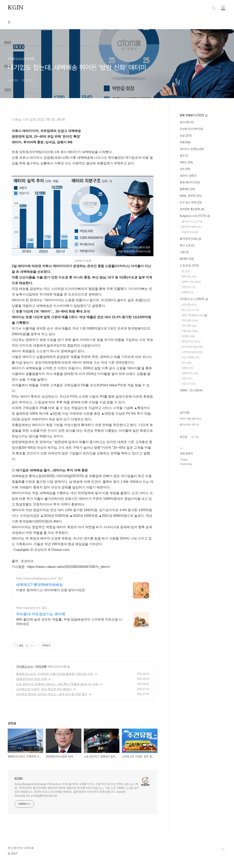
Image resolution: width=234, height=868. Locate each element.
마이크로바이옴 (192, 347)
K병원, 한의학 (191, 196)
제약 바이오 (191, 342)
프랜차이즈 (190, 373)
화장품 (188, 336)
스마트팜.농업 (192, 352)
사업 (184, 252)
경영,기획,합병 (194, 315)
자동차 (187, 368)
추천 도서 (189, 287)
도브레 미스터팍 (191, 129)
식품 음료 (190, 331)
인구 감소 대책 (191, 202)
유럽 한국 (190, 232)
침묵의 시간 (191, 282)
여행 (185, 142)
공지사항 (187, 122)
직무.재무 (189, 326)
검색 (214, 8)
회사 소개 (187, 245)
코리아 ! (188, 176)
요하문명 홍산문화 (192, 209)
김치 (185, 169)
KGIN (16, 8)
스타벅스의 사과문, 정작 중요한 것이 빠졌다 (44, 694)
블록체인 (187, 189)
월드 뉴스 (190, 310)
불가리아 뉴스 (192, 222)
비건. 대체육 (190, 357)
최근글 (183, 437)
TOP (223, 854)
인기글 (195, 437)
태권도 (186, 162)
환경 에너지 (190, 182)
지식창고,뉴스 (25, 671)
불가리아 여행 (191, 227)
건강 (187, 378)
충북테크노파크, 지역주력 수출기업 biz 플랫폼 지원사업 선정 (55, 679)
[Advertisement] (83, 608)
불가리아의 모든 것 (189, 425)
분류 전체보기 (194, 115)
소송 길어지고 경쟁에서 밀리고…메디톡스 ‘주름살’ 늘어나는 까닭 (57, 689)
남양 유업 (189, 305)
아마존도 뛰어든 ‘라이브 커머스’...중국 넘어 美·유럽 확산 (52, 699)
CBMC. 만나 (191, 390)
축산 (187, 363)
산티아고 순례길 (192, 149)
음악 (184, 156)
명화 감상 (189, 277)
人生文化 (189, 265)
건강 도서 (189, 384)
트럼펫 (187, 292)
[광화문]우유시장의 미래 (31, 684)
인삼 (186, 136)
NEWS (187, 259)
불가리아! (190, 239)
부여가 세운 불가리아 (190, 419)
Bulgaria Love (195, 216)
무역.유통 (41, 671)
